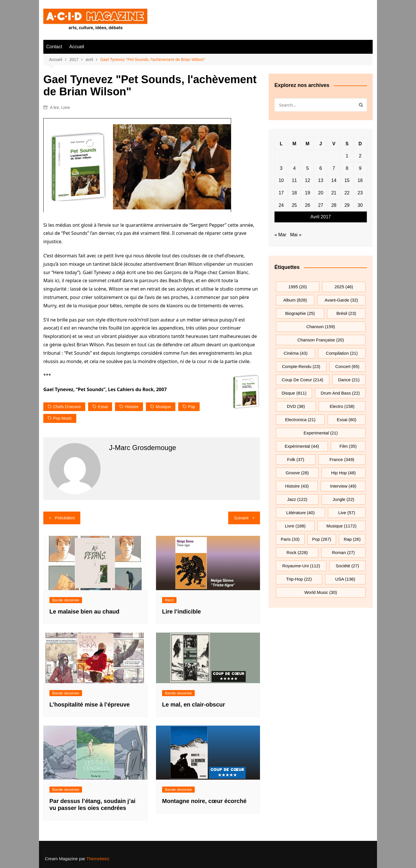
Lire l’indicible (181, 611)
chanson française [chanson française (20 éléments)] (321, 340)
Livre (66, 107)
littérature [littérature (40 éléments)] (300, 513)
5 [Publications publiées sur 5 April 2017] (308, 168)
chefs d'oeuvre (67, 407)
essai (103, 407)
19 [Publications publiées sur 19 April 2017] (308, 193)
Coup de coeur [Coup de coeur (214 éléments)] (303, 380)
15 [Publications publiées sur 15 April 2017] (347, 180)
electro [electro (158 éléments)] (342, 406)
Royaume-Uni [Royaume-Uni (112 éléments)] (301, 566)
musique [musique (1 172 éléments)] (341, 526)
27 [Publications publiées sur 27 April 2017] (321, 205)
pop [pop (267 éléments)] (322, 539)
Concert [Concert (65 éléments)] (347, 366)
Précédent (65, 518)
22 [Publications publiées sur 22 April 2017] (347, 193)
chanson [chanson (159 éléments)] (321, 327)
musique (163, 407)
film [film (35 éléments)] (348, 446)
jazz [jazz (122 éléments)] (297, 499)
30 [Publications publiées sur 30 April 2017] (360, 205)
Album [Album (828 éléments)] (295, 300)
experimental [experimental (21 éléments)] (321, 433)
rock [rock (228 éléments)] (297, 552)
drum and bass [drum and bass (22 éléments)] (340, 393)
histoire (132, 407)
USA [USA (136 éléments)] (345, 579)
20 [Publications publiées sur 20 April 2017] (321, 193)
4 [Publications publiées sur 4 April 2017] (294, 168)
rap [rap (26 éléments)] (352, 539)
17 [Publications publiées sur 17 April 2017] (281, 193)
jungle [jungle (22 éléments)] (343, 499)
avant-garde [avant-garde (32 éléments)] (341, 300)
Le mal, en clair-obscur (194, 705)
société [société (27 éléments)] (347, 566)
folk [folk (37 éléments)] (296, 459)
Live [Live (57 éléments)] (347, 513)
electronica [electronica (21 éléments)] (300, 420)
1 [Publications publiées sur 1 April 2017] (347, 156)
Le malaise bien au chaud (84, 611)
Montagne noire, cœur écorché (204, 801)
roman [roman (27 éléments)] (343, 552)
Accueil (77, 47)
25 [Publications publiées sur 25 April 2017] (294, 205)
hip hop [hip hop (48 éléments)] (343, 473)
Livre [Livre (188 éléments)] (295, 526)
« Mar (280, 235)
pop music (63, 418)
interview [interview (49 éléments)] (343, 486)
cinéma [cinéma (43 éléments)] (296, 353)
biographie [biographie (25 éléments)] (300, 313)
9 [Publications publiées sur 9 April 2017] (360, 168)
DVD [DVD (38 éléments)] (296, 406)
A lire (54, 107)
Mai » (296, 235)
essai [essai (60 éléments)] (347, 420)
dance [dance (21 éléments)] (349, 380)
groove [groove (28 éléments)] (297, 473)
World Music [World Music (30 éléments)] (321, 592)
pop (192, 407)
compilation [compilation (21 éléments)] (342, 353)
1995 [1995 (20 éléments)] (298, 287)
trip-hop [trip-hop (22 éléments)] (299, 579)
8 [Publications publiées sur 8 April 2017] (347, 168)
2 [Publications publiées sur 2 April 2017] (360, 156)
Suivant (241, 518)
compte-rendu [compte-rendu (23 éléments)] (301, 366)
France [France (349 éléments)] (342, 459)
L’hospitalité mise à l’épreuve (90, 705)
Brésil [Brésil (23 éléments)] (346, 313)
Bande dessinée (66, 600)
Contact (54, 47)
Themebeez (98, 859)
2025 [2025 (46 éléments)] (344, 287)
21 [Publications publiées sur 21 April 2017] (334, 193)
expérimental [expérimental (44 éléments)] (302, 446)
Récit (169, 600)
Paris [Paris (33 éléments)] (290, 539)
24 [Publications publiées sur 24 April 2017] (281, 205)
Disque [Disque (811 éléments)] (294, 393)
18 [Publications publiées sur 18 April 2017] (294, 193)
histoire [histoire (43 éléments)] (297, 486)
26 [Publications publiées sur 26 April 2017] (308, 205)
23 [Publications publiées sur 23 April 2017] (360, 193)
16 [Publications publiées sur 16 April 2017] (360, 180)
